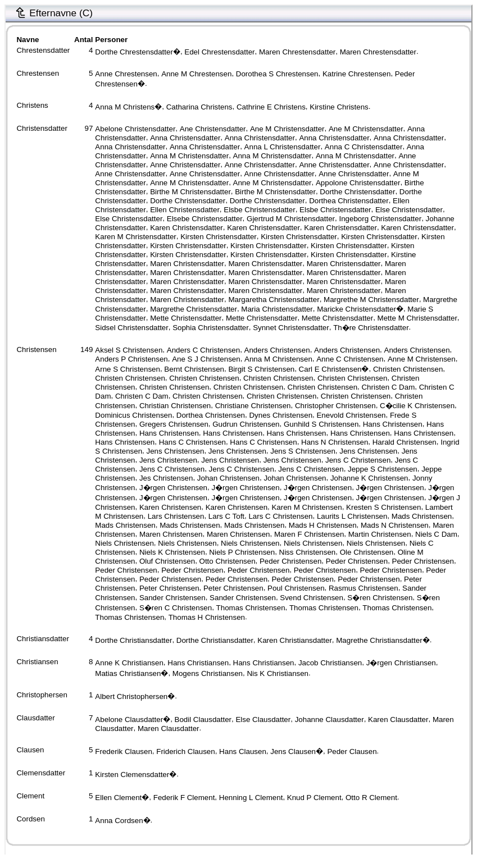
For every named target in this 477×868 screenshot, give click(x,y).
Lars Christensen (176, 516)
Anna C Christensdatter (364, 147)
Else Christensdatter (409, 210)
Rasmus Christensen (364, 588)
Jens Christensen (175, 451)
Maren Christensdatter (187, 264)
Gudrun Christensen (246, 424)
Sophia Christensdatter (211, 328)
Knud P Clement (314, 798)
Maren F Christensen (309, 534)
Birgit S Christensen (261, 369)
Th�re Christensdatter (371, 328)
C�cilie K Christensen (417, 406)
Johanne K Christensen (369, 478)
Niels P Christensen (242, 552)
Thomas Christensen (251, 608)
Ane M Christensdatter (287, 129)
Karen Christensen (170, 507)
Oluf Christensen (167, 561)
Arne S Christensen (128, 369)
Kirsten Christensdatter (219, 237)
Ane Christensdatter (213, 129)
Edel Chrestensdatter (219, 52)
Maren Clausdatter (169, 728)
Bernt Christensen (194, 369)
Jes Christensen (166, 478)
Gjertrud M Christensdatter (291, 219)
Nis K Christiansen (278, 673)
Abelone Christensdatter (135, 129)
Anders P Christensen (131, 359)
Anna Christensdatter (185, 138)
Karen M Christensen (306, 507)
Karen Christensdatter (187, 228)
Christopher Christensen (335, 406)
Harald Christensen (405, 442)
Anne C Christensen (350, 359)
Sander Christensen (172, 598)
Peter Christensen (169, 588)
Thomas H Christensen (207, 617)
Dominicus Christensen (133, 415)
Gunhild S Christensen (321, 424)
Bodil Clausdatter (203, 719)
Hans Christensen (393, 424)
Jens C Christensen (358, 460)
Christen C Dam (388, 387)
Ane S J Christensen (206, 359)
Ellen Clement (118, 798)
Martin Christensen (380, 534)
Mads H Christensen (323, 525)
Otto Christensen (228, 561)
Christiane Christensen (253, 406)
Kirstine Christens (339, 107)
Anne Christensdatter (185, 165)
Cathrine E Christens (271, 107)
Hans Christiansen (198, 663)
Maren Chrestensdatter (297, 52)
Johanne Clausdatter (330, 719)
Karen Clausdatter (398, 719)
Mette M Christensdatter (417, 318)
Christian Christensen (175, 406)
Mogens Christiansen (208, 673)
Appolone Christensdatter (358, 183)
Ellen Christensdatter (185, 210)
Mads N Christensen (395, 525)
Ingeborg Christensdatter (380, 219)
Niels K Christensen (172, 552)
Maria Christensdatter (277, 309)
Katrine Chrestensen (357, 74)
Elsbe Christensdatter (259, 210)
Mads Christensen (422, 516)
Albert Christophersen (131, 696)
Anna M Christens (125, 107)
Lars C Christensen (280, 516)
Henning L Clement (251, 798)
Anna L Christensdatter (283, 147)
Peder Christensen (290, 561)
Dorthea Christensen (211, 415)
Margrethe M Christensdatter (371, 299)
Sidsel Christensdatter (131, 328)
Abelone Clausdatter (129, 719)
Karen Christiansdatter (295, 640)
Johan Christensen (228, 478)
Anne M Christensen (422, 359)
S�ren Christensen (380, 598)
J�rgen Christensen (173, 488)
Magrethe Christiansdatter (379, 640)
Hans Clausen (243, 751)
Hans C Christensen (192, 442)
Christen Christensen (408, 369)
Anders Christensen (277, 350)
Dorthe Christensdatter (357, 192)
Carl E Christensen (330, 369)
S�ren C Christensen (176, 608)
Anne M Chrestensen (196, 74)
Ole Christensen (367, 552)
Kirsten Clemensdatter (132, 775)
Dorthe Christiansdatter (133, 640)
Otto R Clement (371, 798)
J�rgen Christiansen (401, 663)
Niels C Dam (436, 534)
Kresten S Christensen (383, 507)
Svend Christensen (312, 598)
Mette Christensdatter (186, 318)
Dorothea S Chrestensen (277, 74)
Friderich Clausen (185, 751)
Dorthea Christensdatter (349, 201)
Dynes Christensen (281, 415)
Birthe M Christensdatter (190, 192)
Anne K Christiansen (129, 663)
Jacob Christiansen (330, 663)
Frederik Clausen (123, 751)
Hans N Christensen (335, 442)
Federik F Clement (184, 798)
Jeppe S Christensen (383, 469)
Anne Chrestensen (126, 74)
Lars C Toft (226, 516)
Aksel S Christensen (129, 350)
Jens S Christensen (303, 451)
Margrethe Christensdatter (194, 309)
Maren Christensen (171, 534)
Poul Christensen (296, 588)
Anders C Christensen (203, 350)
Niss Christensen (308, 552)
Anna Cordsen (119, 821)
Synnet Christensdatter (291, 328)
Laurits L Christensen (352, 516)
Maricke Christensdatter (356, 309)
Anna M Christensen (278, 359)
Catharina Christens (199, 107)
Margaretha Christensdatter (274, 299)
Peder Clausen (352, 751)
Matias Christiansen (128, 673)
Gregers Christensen (174, 424)
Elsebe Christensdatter (205, 219)
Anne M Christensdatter (189, 183)
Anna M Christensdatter (189, 156)
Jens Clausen (293, 751)
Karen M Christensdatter (135, 237)
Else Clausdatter (263, 719)
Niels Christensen (124, 543)
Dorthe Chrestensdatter (134, 52)
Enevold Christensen (351, 415)
